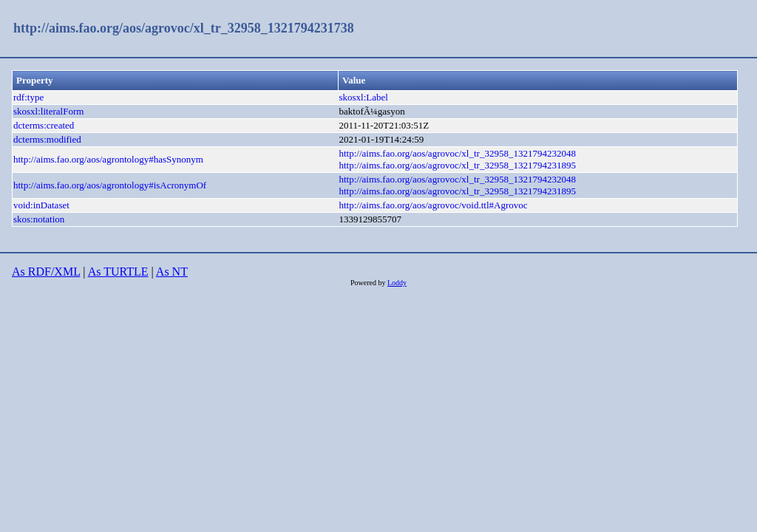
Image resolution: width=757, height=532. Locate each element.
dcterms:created (44, 125)
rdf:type (28, 97)
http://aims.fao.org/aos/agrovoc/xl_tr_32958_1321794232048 (458, 153)
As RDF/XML (46, 272)
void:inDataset (41, 205)
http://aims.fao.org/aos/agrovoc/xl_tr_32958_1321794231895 (458, 165)
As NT (172, 272)
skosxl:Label (364, 97)
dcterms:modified (47, 139)
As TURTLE (118, 272)
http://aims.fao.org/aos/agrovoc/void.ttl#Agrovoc (434, 205)
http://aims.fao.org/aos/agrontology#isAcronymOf (110, 185)
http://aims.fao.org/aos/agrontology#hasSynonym (108, 159)
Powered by (369, 283)
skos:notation (39, 219)
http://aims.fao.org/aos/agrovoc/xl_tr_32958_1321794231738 (184, 28)
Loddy (397, 283)
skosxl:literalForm (48, 111)
